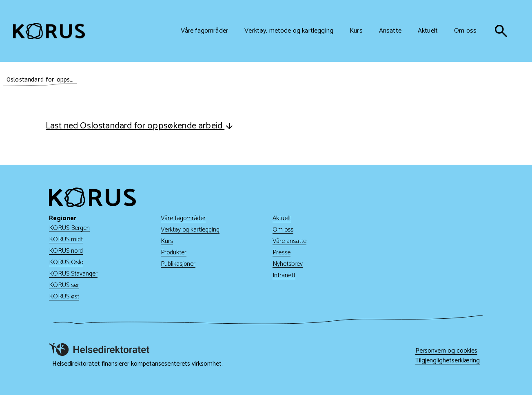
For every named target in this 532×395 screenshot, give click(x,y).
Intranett (284, 275)
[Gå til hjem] (49, 31)
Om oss (283, 230)
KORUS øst (64, 297)
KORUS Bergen (69, 228)
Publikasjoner (178, 264)
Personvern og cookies (446, 351)
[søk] (501, 31)
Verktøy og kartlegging (190, 230)
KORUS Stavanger (73, 274)
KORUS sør (64, 285)
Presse (282, 253)
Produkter (174, 253)
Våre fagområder (183, 218)
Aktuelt (282, 218)
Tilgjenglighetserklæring (448, 361)
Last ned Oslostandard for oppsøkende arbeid (140, 126)
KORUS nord (66, 251)
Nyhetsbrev (288, 264)
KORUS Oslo (66, 262)
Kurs (167, 241)
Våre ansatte (289, 241)
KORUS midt (66, 239)
